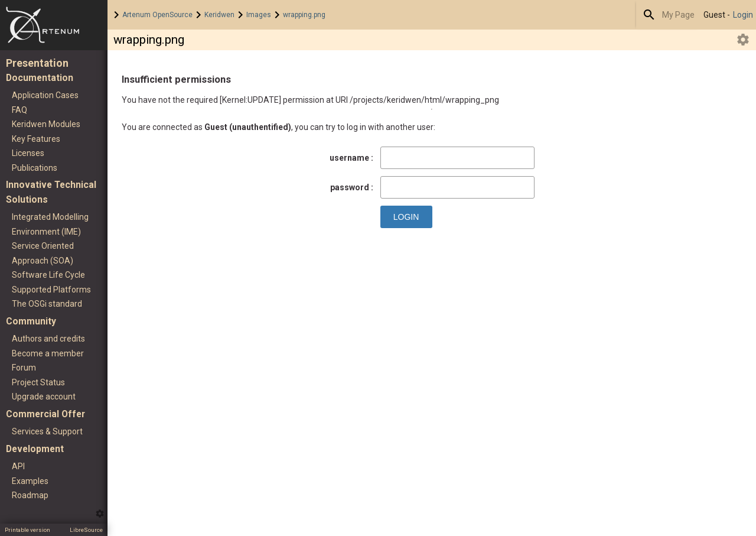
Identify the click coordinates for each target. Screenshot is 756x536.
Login (743, 15)
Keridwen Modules (46, 124)
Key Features (36, 139)
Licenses (28, 153)
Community (31, 321)
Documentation (40, 78)
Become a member (48, 353)
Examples (30, 481)
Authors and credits (48, 339)
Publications (35, 168)
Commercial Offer (45, 414)
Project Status (38, 382)
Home (54, 25)
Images (259, 15)
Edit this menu (100, 514)
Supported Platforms (51, 290)
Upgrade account (44, 397)
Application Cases (45, 95)
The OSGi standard (47, 304)
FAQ (19, 110)
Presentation (37, 63)
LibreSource (86, 530)
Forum (24, 368)
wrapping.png (304, 15)
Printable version (27, 530)
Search (649, 15)
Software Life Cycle (48, 275)
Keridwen (219, 15)
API (18, 466)
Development (35, 449)
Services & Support (47, 431)
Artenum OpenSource (157, 15)
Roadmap (30, 495)
